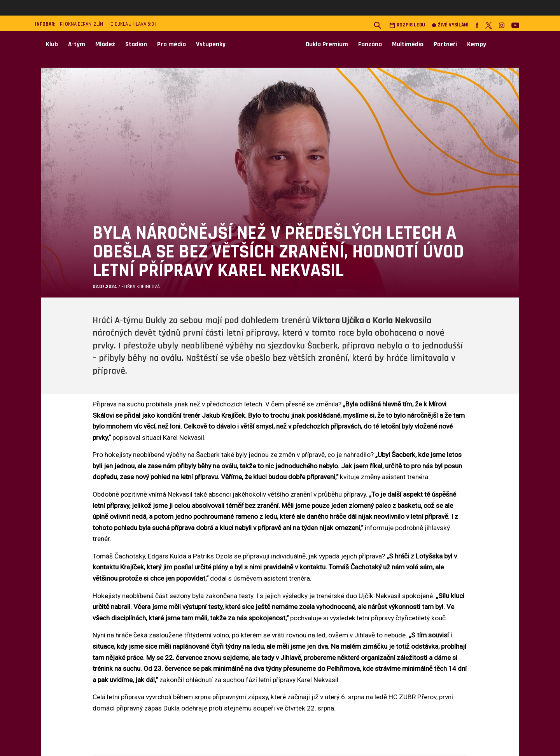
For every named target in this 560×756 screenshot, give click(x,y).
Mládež (105, 44)
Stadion (136, 44)
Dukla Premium (327, 44)
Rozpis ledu (407, 25)
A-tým (77, 44)
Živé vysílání (450, 25)
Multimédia (408, 44)
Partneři (445, 44)
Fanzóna (370, 44)
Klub (52, 44)
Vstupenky (211, 44)
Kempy (477, 44)
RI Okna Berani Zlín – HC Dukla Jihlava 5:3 (107, 24)
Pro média (171, 44)
